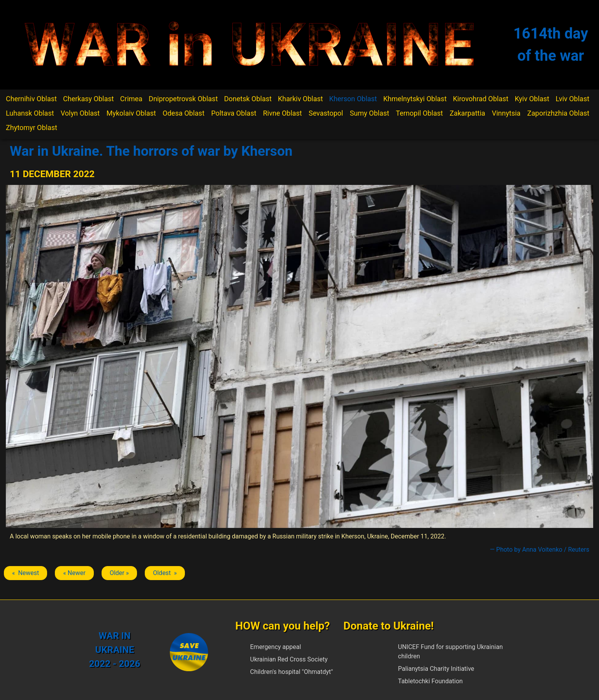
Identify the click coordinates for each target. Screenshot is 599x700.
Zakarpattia (467, 113)
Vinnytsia (506, 113)
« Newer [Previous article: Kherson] (74, 573)
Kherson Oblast (353, 99)
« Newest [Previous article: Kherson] (25, 573)
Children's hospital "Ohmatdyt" (292, 672)
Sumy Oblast (370, 113)
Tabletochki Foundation (430, 681)
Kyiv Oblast (532, 99)
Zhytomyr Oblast (32, 128)
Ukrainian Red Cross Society (289, 659)
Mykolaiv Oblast (131, 113)
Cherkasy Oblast (88, 99)
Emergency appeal (276, 647)
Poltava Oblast (234, 113)
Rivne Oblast (283, 113)
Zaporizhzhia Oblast (559, 113)
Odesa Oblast (184, 113)
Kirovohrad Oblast (481, 99)
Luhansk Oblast (30, 113)
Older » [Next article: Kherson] (119, 573)
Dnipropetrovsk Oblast (183, 99)
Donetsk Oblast (248, 99)
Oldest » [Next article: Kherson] (165, 573)
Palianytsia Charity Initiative (436, 669)
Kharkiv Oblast (300, 99)
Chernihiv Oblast (31, 99)
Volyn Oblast (80, 113)
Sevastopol (326, 113)
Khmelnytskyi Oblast (415, 99)
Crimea (131, 99)
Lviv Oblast (572, 99)
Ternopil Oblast (419, 113)
